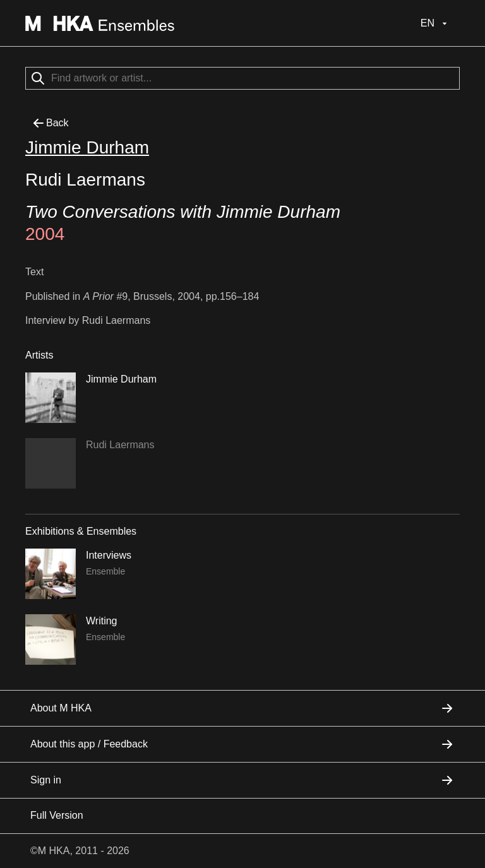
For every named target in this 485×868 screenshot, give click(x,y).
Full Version (57, 815)
